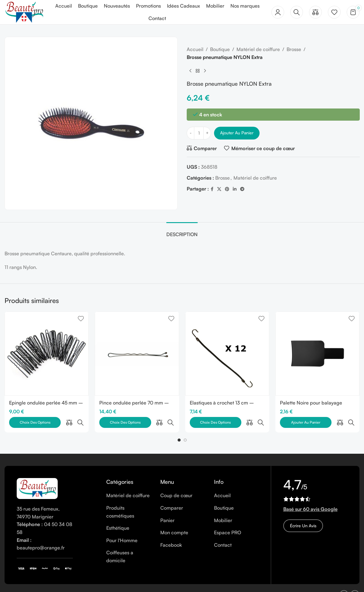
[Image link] (37, 475)
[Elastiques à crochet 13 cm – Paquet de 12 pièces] (227, 354)
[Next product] (205, 71)
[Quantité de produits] (199, 133)
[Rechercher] (297, 12)
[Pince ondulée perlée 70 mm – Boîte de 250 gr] (137, 354)
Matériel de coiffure (258, 49)
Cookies (94, 581)
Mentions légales (62, 581)
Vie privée (117, 581)
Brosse (294, 49)
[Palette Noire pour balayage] (317, 354)
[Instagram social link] (355, 581)
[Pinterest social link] (227, 189)
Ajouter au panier (237, 133)
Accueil (195, 49)
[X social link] (219, 189)
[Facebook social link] (212, 189)
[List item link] (129, 482)
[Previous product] (190, 71)
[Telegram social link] (242, 189)
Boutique (220, 49)
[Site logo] (24, 12)
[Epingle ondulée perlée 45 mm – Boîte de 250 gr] (47, 354)
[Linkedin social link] (235, 189)
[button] (179, 427)
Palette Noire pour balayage (311, 403)
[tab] (182, 231)
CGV (138, 581)
